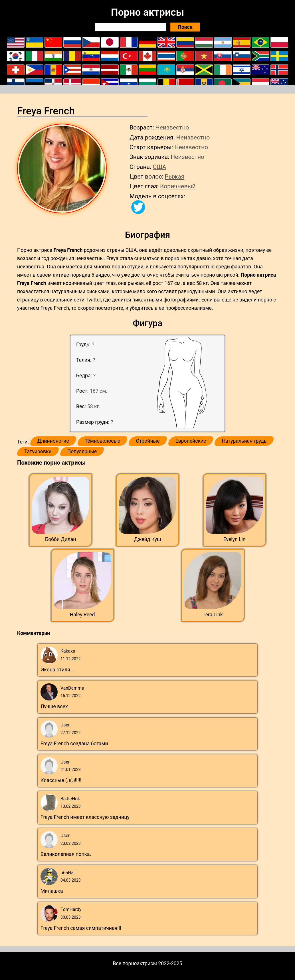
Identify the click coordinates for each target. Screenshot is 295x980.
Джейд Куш (148, 539)
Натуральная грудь (244, 441)
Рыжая (174, 176)
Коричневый (178, 186)
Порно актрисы (147, 12)
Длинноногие (53, 441)
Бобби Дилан (60, 539)
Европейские (191, 441)
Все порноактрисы (135, 963)
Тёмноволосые (103, 441)
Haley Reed (82, 615)
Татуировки (38, 451)
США (159, 167)
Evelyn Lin (235, 539)
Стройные (148, 441)
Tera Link (213, 615)
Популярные (82, 451)
